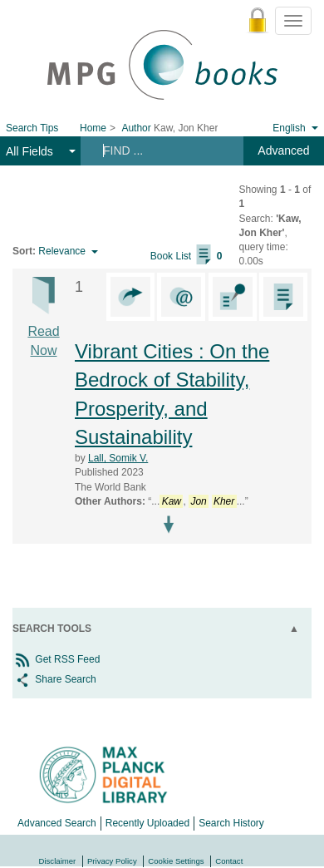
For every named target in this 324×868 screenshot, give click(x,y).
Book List (187, 256)
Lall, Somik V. (118, 458)
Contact (229, 861)
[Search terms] (161, 150)
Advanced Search (57, 823)
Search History (231, 823)
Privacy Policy (112, 861)
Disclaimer (58, 861)
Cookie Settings (176, 861)
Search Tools (52, 629)
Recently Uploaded (147, 823)
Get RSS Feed (56, 659)
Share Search (54, 679)
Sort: (24, 251)
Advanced (283, 150)
